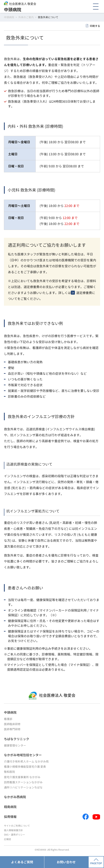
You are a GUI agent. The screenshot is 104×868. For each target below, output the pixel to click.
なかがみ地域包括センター (23, 755)
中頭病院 (13, 10)
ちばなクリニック (17, 739)
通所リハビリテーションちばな (23, 787)
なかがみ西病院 (15, 797)
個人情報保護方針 (13, 830)
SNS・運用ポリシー (14, 835)
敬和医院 (9, 772)
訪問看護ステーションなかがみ (23, 782)
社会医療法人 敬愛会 (23, 4)
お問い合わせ (66, 862)
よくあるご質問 (22, 862)
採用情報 (10, 817)
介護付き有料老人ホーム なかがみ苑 (26, 761)
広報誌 (7, 839)
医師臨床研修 (12, 724)
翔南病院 (10, 807)
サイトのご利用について (17, 826)
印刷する (95, 26)
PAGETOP (96, 862)
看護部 (8, 719)
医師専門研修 (12, 729)
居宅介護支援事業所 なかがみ (22, 777)
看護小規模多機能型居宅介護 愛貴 (25, 767)
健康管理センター (15, 745)
